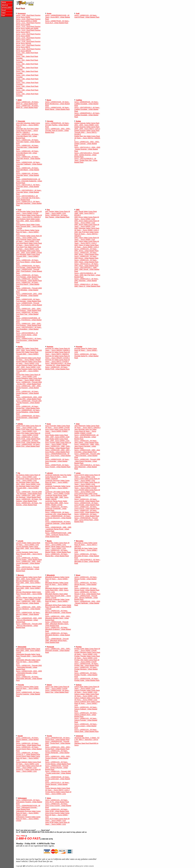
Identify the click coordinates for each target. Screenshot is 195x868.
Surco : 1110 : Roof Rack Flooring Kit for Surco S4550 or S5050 (28, 20)
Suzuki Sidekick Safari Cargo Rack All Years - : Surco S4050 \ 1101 (29, 763)
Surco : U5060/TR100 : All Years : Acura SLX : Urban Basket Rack (57, 22)
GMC (78, 210)
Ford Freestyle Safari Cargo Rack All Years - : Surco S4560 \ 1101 (28, 240)
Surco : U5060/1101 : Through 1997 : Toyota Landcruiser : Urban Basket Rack (58, 773)
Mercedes (80, 541)
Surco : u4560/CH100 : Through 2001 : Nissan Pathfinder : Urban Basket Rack (86, 598)
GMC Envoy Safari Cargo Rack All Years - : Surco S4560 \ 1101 (87, 218)
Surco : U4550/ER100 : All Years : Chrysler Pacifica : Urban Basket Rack (57, 125)
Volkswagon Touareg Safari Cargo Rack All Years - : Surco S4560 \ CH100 (28, 819)
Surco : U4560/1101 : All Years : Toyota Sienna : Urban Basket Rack (58, 763)
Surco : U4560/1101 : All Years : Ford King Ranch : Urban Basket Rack (28, 284)
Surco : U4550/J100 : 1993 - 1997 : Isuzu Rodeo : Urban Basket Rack (58, 451)
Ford (19, 210)
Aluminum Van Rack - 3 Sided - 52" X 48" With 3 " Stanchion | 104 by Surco (87, 740)
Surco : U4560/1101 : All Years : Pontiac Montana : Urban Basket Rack (86, 669)
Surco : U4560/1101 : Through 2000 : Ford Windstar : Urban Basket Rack (29, 290)
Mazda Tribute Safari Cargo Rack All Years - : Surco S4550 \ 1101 (58, 547)
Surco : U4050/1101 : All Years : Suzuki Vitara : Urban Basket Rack (28, 744)
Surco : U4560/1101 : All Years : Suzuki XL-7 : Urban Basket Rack (28, 754)
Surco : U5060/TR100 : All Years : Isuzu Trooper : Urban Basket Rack (58, 466)
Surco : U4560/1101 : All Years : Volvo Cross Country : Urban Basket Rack (58, 806)
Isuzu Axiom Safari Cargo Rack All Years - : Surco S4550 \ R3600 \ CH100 (58, 431)
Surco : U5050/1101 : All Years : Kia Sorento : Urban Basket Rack (29, 504)
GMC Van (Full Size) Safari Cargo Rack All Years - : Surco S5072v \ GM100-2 (86, 234)
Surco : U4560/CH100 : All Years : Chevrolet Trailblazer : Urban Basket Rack (29, 164)
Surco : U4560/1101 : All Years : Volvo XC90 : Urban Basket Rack (57, 810)
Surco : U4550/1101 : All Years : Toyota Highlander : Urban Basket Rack (57, 753)
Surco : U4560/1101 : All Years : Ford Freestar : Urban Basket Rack (29, 276)
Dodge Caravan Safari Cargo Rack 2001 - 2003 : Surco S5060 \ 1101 (87, 124)
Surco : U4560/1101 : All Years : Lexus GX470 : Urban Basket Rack (87, 508)
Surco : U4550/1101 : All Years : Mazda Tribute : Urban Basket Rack (58, 551)
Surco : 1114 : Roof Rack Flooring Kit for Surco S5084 (28, 35)
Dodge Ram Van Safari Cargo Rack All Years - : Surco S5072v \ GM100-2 (87, 138)
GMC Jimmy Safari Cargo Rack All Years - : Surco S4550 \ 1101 (87, 222)
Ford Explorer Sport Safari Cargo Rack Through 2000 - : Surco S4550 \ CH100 (29, 226)
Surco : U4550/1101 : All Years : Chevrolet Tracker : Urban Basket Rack (28, 142)
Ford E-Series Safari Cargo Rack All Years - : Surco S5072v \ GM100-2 (29, 216)
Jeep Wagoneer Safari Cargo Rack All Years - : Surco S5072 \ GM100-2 (87, 427)
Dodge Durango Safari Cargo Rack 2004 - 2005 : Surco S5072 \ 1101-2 (87, 128)
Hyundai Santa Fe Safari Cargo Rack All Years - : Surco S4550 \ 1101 (86, 350)
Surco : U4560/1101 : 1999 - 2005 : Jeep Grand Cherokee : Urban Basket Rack (87, 446)
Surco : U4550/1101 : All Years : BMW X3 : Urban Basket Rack (27, 103)
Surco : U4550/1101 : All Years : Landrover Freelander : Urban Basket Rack (57, 508)
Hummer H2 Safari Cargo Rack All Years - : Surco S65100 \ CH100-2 (58, 357)
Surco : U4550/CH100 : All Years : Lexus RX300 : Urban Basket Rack (87, 504)
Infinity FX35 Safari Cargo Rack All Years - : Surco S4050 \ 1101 (28, 427)
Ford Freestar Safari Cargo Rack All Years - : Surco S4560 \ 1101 (29, 237)
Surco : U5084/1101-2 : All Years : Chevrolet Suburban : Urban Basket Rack (29, 203)
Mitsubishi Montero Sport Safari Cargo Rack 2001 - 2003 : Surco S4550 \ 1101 (57, 590)
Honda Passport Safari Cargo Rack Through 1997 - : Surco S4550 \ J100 (29, 371)
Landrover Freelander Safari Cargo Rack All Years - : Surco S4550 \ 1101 (58, 488)
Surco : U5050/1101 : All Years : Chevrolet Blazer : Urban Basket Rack (28, 170)
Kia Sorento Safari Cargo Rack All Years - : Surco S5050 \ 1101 (28, 480)
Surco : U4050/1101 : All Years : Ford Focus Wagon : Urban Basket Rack (28, 262)
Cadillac (79, 100)
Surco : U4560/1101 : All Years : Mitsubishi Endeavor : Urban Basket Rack (58, 629)
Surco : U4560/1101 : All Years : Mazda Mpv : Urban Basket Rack (57, 555)
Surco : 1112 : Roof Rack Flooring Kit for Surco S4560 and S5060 (28, 27)
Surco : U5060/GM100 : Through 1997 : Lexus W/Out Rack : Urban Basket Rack (86, 520)
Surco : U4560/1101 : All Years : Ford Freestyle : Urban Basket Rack (29, 280)
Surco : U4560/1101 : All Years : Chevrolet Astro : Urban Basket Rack (27, 147)
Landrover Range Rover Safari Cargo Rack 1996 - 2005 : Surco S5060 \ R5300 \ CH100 (57, 503)
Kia (19, 473)
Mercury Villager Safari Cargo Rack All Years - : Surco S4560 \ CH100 (29, 598)
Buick (49, 100)
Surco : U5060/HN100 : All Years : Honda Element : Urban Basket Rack (28, 418)
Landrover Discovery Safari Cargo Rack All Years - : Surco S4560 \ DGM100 (57, 482)
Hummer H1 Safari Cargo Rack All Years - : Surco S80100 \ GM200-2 (58, 349)
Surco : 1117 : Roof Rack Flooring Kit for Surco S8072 (28, 46)
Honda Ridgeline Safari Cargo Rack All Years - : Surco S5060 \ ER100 (29, 379)
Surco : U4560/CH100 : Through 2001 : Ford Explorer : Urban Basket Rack (29, 305)
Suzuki (20, 736)
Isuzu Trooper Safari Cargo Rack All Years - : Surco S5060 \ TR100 (58, 443)
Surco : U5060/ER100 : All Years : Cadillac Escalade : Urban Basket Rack (86, 104)
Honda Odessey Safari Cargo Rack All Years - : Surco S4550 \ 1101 (29, 362)
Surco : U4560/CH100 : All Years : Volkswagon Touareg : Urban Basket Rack (29, 802)
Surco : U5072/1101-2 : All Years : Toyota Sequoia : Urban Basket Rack (57, 784)
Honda (20, 347)
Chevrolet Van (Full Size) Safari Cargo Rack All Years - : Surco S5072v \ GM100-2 (27, 130)
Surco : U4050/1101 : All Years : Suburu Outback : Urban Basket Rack (86, 709)
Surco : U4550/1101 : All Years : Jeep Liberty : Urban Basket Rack (86, 442)
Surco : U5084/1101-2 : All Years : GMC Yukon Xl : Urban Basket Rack (87, 285)
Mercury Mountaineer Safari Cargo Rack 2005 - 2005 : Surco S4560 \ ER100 (28, 588)
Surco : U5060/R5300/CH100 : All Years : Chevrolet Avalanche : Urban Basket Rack (29, 181)
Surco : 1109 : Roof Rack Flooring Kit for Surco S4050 (28, 16)
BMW (20, 100)
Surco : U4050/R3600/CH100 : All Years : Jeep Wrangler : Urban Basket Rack (86, 437)
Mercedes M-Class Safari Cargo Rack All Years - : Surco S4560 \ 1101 (86, 550)
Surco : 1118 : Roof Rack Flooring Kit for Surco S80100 (28, 50)
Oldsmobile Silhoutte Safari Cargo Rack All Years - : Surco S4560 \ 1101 (28, 662)
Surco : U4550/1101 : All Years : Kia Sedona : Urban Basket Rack (29, 500)
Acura (49, 13)
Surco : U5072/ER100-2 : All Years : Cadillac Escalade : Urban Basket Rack (87, 109)
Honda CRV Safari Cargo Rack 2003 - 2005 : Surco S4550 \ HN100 (29, 349)
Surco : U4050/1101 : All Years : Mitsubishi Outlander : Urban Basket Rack (58, 612)
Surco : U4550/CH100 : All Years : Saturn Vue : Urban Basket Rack (57, 691)
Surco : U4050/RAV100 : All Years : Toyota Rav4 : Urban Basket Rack (58, 739)
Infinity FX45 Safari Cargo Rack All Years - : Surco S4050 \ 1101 (28, 430)
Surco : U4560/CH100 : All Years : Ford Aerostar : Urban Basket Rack (29, 300)
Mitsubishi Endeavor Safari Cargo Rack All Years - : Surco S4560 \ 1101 (57, 579)
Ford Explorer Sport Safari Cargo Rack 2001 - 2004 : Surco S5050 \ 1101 (28, 221)
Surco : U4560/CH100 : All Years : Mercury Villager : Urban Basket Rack (28, 614)
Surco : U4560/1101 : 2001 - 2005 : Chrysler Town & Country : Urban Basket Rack (58, 130)
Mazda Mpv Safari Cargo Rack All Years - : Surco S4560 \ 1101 (57, 544)
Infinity (20, 424)
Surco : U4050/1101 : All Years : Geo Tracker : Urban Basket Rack (57, 216)
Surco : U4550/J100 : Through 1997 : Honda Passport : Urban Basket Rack (29, 403)
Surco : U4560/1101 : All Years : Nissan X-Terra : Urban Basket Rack (87, 593)
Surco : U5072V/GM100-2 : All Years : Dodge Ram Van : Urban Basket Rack (86, 160)
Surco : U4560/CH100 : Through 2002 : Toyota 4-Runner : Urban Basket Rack (57, 768)
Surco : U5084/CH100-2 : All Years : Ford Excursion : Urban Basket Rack (29, 340)
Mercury (21, 575)
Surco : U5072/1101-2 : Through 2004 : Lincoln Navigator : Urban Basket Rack (28, 569)
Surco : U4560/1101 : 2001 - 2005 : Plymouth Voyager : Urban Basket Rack (58, 650)
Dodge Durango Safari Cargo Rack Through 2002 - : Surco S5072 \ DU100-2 (87, 132)
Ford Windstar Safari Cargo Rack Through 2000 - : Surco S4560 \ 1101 (28, 256)
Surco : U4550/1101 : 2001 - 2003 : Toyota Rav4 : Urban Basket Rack (58, 748)
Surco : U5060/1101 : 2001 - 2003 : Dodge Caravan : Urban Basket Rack (87, 144)
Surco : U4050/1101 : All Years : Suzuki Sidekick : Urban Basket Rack (27, 740)
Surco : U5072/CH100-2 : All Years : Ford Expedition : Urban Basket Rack (29, 329)
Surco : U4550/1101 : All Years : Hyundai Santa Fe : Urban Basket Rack (86, 356)
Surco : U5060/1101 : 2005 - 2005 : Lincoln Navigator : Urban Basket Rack (29, 563)
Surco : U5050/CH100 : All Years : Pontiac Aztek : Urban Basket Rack (87, 679)
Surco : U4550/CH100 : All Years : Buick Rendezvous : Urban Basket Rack (58, 104)
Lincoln (20, 541)
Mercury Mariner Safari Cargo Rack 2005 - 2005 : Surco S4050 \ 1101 (29, 578)
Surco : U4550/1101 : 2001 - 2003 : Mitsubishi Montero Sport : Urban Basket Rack (58, 618)
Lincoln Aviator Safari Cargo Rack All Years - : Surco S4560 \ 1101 (28, 544)
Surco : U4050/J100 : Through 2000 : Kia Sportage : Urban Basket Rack (29, 493)
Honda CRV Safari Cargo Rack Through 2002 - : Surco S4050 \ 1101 (27, 354)
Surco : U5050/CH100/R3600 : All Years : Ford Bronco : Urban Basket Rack (29, 320)
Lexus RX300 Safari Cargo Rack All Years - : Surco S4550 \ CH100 (87, 487)
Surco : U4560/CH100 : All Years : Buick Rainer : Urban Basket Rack (58, 108)
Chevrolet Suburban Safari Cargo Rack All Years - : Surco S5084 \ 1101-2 (28, 125)
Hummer (50, 347)
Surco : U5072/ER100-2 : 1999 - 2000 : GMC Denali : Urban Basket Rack (87, 269)
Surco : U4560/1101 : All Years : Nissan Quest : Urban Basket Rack (87, 589)
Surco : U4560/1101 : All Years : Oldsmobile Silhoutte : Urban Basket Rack (29, 678)
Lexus (78, 473)
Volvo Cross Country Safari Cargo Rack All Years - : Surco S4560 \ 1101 (57, 815)
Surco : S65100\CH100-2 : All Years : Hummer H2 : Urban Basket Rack (58, 364)
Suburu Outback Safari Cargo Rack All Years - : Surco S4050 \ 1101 (87, 699)
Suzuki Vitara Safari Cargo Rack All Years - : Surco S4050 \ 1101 (29, 767)
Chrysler (50, 121)
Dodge (78, 121)
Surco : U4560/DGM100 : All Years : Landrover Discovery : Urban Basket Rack (58, 518)
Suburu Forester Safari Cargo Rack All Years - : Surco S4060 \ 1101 (87, 691)
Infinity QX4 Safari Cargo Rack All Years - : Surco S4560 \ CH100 (28, 434)
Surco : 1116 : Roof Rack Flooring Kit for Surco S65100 (28, 42)
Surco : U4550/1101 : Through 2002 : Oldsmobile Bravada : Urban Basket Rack (29, 667)
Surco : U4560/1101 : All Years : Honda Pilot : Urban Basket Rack (28, 407)
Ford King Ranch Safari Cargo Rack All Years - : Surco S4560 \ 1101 (29, 244)
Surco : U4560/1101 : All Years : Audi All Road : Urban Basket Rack (87, 16)
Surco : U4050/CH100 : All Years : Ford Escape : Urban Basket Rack (28, 267)
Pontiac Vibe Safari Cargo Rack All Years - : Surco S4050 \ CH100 (87, 661)
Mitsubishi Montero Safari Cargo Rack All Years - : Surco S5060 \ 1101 (57, 584)
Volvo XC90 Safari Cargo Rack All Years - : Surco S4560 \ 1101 (57, 823)
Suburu (79, 685)
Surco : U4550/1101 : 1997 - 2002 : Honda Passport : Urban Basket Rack (29, 388)
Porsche (21, 685)
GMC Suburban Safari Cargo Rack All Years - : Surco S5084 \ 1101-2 (87, 229)
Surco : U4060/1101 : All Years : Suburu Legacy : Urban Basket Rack (86, 726)
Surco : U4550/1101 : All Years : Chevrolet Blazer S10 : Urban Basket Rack (27, 136)
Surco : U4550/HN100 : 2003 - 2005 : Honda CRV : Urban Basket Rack (29, 398)
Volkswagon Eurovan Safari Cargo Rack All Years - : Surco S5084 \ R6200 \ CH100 (28, 813)
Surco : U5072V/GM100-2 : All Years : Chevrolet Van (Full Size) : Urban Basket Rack (28, 198)
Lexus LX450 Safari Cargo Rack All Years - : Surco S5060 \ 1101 (87, 480)
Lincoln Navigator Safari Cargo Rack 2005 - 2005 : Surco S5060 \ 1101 (28, 548)
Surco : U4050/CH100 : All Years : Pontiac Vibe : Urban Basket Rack (87, 664)
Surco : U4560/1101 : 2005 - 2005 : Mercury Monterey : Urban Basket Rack (29, 609)
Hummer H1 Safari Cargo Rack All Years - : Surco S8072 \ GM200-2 (58, 353)
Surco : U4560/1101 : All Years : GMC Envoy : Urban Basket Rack (86, 257)
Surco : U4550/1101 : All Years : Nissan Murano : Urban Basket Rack (86, 584)
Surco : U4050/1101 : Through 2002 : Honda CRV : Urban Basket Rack (29, 383)
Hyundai (79, 347)
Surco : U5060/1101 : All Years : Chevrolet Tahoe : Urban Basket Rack (27, 175)
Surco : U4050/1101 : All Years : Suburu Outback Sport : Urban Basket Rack (86, 715)
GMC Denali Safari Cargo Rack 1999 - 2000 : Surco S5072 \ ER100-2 (86, 213)
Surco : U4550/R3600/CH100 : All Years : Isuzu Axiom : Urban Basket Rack (58, 456)
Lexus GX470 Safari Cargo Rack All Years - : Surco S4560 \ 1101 (87, 476)
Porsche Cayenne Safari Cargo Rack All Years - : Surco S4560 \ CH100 (27, 688)
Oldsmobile (22, 647)
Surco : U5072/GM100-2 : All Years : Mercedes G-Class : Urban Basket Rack (87, 561)
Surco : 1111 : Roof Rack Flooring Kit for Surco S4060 (28, 24)
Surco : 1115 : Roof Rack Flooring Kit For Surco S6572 (28, 39)
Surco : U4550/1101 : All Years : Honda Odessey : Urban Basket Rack (27, 393)
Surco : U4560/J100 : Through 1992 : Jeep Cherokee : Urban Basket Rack (87, 456)
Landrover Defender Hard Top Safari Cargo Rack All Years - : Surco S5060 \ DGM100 (58, 477)
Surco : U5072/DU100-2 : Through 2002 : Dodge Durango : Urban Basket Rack (87, 155)
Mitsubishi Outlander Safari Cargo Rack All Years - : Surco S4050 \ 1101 (57, 601)
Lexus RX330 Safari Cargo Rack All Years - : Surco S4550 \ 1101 (87, 491)
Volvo (49, 798)
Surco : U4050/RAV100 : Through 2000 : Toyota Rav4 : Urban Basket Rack (58, 743)
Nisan (78, 575)
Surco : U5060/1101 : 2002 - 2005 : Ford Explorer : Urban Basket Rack (29, 324)
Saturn (49, 685)
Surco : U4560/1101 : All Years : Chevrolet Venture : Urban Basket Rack (28, 158)
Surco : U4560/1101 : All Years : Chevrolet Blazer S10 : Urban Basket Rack (27, 153)
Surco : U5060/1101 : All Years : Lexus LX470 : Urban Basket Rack (87, 515)
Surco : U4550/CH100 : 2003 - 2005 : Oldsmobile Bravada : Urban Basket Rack (29, 673)
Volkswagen (22, 798)
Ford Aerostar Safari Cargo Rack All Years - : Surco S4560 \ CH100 (29, 212)
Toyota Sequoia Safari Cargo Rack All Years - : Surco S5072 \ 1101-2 (58, 789)
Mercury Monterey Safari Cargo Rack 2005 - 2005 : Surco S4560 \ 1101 (28, 583)
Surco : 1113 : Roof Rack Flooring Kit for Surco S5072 (28, 31)
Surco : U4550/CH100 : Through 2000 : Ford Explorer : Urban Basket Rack (29, 271)
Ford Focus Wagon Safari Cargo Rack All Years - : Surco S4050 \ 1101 (28, 232)
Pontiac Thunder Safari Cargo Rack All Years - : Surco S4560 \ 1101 (87, 657)
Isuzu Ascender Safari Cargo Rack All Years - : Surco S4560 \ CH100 (58, 427)
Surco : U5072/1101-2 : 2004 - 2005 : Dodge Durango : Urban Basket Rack (87, 149)
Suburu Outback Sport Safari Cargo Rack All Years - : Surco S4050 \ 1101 (87, 703)
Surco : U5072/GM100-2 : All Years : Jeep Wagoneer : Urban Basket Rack (87, 467)
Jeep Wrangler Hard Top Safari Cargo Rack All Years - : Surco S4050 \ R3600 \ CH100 (85, 431)
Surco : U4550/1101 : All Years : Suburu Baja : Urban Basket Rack (86, 730)
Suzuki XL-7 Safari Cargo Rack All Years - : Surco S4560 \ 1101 (28, 770)
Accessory (22, 13)
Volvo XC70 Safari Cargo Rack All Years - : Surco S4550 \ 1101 (57, 820)
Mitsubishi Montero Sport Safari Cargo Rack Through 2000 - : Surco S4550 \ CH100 (58, 596)
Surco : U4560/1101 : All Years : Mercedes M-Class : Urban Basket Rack (87, 556)
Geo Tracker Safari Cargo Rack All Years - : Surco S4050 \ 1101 (58, 212)
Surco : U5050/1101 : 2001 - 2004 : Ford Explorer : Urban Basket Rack (29, 310)
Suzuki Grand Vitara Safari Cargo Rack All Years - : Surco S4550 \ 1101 (28, 758)
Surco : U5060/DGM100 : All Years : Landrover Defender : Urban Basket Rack (58, 523)
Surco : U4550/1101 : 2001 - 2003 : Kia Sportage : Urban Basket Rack (29, 496)
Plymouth (50, 647)
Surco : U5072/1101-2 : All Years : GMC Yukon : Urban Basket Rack (86, 265)
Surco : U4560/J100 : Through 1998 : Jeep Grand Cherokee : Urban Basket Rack (87, 461)
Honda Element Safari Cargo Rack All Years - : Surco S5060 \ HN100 (28, 359)
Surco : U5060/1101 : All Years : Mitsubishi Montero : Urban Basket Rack (58, 635)
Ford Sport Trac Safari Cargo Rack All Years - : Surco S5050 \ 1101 (28, 248)
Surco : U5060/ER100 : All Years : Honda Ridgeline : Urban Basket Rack (28, 412)
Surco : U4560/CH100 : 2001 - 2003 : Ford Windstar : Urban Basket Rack (29, 295)
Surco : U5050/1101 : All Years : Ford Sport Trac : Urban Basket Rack (27, 314)
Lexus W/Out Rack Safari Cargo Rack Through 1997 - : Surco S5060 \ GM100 (87, 495)
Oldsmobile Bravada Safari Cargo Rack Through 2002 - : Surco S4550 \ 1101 (29, 656)
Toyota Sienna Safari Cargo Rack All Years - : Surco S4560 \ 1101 (58, 793)
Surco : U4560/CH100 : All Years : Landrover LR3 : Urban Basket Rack (58, 513)
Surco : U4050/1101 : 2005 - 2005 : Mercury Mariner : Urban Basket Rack (29, 603)
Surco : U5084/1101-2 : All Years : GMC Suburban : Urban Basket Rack (86, 281)
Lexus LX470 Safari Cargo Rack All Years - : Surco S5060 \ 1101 (87, 483)
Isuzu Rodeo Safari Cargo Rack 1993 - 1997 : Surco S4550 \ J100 (57, 436)
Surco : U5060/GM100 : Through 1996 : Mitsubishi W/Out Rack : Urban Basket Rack (57, 641)
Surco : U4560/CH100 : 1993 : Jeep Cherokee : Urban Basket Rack (87, 451)
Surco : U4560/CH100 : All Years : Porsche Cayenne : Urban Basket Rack (28, 694)
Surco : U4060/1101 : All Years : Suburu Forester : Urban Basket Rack (86, 720)
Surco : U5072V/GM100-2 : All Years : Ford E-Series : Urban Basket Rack (27, 335)
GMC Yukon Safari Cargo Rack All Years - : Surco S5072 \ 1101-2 (87, 242)
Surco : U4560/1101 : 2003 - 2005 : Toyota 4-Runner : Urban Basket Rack (58, 758)
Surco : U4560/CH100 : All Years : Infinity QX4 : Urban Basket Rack (28, 445)
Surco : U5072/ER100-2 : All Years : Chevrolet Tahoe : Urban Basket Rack (29, 192)
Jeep (78, 424)
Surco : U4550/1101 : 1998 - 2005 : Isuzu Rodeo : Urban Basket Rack (58, 447)
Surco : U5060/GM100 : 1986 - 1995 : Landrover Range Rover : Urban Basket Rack (58, 529)
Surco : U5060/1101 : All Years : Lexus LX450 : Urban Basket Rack (87, 511)
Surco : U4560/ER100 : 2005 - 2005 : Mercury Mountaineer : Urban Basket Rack (29, 620)
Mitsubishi (51, 575)
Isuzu (49, 424)
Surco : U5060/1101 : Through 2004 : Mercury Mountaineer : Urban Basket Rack (29, 626)
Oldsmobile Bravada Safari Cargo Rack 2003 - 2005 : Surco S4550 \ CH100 (28, 650)
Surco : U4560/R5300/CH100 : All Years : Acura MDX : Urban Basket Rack (58, 17)
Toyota (49, 736)
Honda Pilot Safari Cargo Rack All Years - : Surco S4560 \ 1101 (28, 376)
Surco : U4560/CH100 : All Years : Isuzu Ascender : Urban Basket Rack (57, 461)
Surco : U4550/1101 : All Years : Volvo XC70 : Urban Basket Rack (57, 801)
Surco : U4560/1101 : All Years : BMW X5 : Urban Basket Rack (27, 106)
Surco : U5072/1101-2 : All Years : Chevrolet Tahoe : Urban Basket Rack (28, 187)
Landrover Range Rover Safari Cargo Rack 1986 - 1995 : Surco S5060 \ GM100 (57, 497)
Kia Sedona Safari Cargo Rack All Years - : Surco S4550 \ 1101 (28, 476)
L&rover (50, 473)
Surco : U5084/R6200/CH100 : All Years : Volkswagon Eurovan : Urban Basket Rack (28, 807)
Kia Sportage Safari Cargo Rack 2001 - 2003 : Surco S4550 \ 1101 (28, 483)
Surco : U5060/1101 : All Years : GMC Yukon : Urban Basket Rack (86, 261)
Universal (80, 736)
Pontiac (79, 647)
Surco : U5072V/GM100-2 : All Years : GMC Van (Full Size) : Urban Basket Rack (87, 275)
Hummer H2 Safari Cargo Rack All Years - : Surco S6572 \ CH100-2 (58, 361)
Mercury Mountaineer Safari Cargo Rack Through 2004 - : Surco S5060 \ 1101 (29, 594)
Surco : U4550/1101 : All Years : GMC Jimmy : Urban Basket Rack (86, 250)
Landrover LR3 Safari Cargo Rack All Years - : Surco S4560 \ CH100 (57, 493)
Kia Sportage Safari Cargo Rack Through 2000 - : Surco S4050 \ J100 (28, 488)
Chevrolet (21, 121)
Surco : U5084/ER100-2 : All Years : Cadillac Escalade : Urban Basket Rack (87, 115)
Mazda (49, 541)
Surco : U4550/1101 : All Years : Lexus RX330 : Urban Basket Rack (87, 500)
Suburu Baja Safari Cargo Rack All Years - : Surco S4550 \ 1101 (87, 688)
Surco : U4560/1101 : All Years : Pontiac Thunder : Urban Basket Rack (86, 675)
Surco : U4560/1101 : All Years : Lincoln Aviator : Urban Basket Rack (29, 559)
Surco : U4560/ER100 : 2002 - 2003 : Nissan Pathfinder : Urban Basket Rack (87, 603)
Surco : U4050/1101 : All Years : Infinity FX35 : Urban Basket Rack (28, 438)
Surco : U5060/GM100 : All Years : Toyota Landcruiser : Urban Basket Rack (58, 779)
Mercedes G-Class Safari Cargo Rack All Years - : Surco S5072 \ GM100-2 (86, 545)
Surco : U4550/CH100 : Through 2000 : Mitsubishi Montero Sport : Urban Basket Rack (57, 624)
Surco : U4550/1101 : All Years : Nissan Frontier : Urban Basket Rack (86, 579)
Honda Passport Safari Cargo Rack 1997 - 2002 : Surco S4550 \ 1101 (29, 366)
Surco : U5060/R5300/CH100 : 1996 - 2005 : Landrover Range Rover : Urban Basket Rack (58, 535)
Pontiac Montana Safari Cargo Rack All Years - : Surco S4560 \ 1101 (87, 653)
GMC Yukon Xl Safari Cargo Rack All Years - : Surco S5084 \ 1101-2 (87, 246)
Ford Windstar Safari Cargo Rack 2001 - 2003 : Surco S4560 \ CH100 (29, 252)
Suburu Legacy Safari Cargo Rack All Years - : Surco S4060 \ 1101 (87, 695)
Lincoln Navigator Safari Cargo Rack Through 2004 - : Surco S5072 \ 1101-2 (29, 554)
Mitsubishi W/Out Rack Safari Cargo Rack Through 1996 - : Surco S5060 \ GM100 (58, 607)
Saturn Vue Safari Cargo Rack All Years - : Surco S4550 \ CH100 (57, 688)
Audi (78, 13)
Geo (48, 210)
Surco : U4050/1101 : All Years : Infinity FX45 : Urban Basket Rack (57, 368)
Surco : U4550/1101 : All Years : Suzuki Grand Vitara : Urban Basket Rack (29, 749)
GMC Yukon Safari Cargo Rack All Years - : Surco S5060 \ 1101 (87, 239)
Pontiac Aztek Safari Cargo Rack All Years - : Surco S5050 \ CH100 (87, 650)
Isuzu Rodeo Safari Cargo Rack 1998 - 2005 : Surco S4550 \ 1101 (57, 440)
